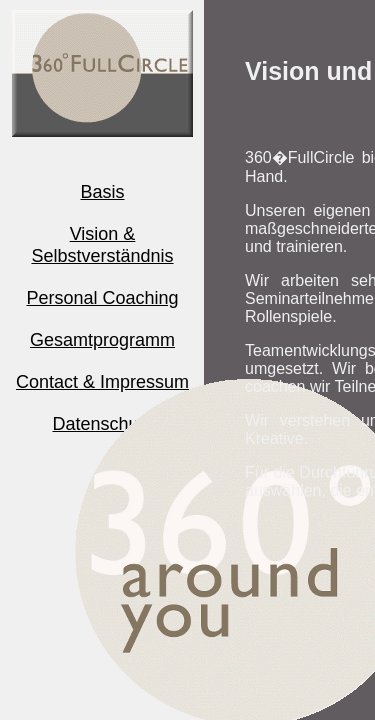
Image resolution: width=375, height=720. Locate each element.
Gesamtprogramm (102, 340)
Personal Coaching (102, 298)
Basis (102, 192)
